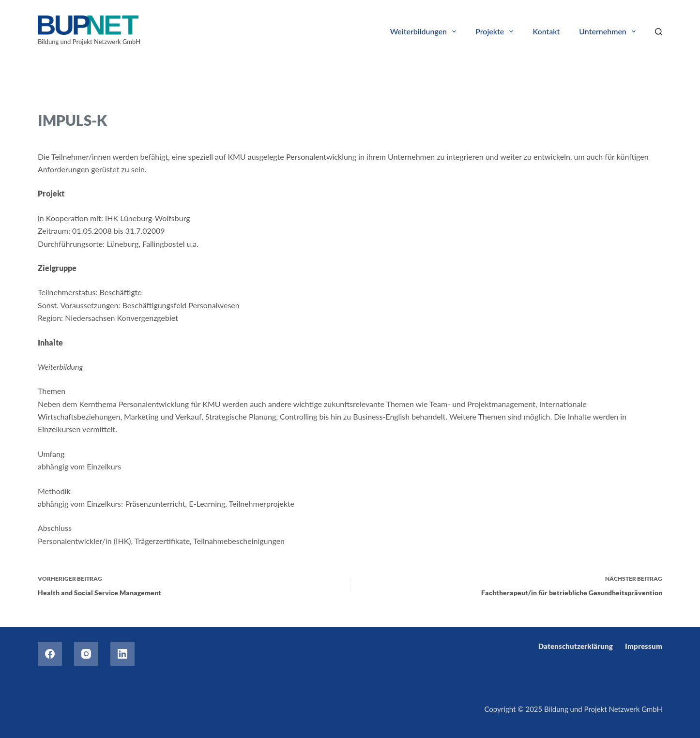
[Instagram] (86, 654)
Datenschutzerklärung (576, 646)
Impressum (644, 646)
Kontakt (546, 31)
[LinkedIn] (122, 654)
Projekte (496, 31)
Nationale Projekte (113, 96)
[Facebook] (50, 654)
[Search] (659, 32)
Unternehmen (609, 31)
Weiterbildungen (425, 31)
